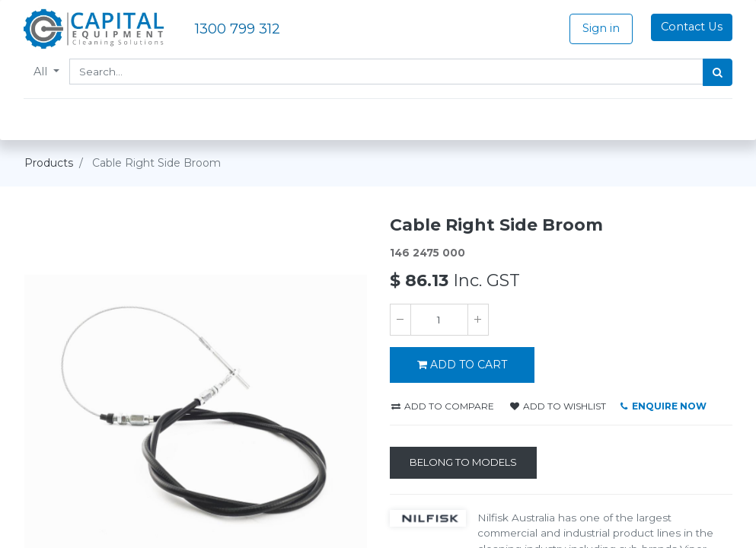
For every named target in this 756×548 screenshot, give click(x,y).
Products (49, 163)
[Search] (718, 72)
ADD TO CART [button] (462, 365)
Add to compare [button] (443, 406)
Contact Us (691, 27)
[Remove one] (400, 320)
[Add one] (478, 320)
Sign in (600, 28)
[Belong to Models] (463, 463)
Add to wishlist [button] (558, 406)
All (43, 72)
